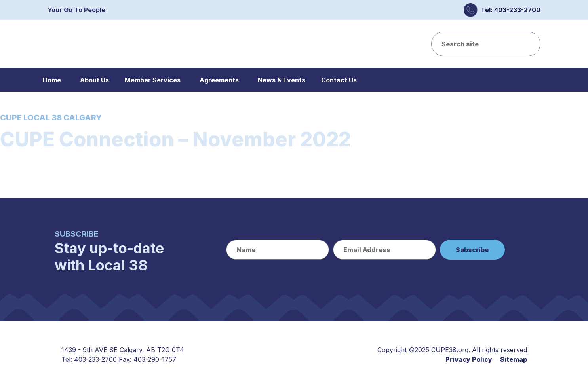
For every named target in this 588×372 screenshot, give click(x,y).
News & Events (282, 80)
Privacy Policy (469, 359)
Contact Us (339, 80)
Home (52, 80)
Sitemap (514, 359)
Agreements (219, 80)
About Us (94, 80)
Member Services (153, 80)
